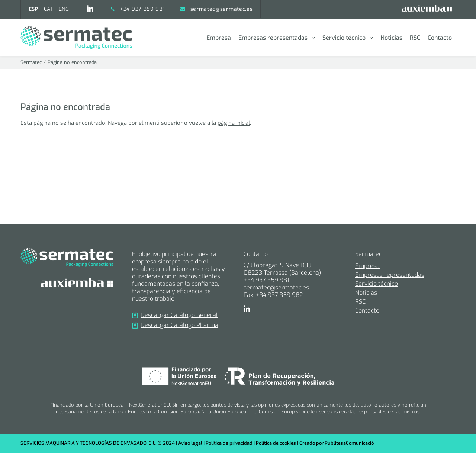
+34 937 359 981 (142, 9)
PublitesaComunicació (349, 443)
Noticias (391, 38)
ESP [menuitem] (33, 9)
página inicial (234, 123)
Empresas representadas (273, 38)
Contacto (440, 38)
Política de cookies (276, 443)
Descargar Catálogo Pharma (175, 325)
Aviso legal (190, 443)
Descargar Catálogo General (175, 315)
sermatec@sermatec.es (222, 9)
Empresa (219, 38)
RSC (415, 38)
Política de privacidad (229, 443)
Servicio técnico (344, 38)
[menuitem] (33, 9)
